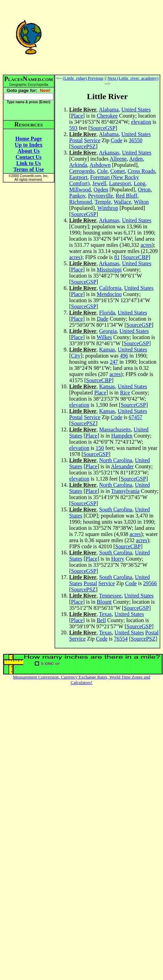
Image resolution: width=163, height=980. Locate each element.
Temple (103, 202)
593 (73, 128)
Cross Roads (141, 171)
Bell (101, 620)
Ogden (101, 190)
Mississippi (109, 270)
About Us (28, 151)
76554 (121, 639)
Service (92, 140)
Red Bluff (127, 196)
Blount (104, 602)
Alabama (109, 110)
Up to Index (29, 145)
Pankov (77, 196)
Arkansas (109, 153)
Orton (144, 190)
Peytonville (101, 196)
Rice (125, 393)
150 (100, 448)
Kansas (107, 350)
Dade (102, 319)
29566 (150, 583)
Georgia (108, 331)
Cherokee (107, 116)
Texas (105, 614)
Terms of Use (29, 169)
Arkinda (78, 165)
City (76, 356)
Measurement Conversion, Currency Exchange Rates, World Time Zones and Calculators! (82, 680)
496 (124, 356)
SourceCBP (136, 257)
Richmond (81, 202)
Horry (118, 559)
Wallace (122, 202)
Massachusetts (115, 429)
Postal (76, 140)
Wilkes (104, 337)
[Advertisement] (107, 37)
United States (136, 110)
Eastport (78, 177)
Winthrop (108, 208)
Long (139, 183)
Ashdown (100, 165)
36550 (136, 140)
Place (77, 116)
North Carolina (116, 460)
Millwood (80, 190)
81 (117, 257)
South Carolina (116, 509)
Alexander (122, 466)
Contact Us (29, 157)
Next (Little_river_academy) (133, 78)
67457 (136, 417)
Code (116, 140)
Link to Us (28, 163)
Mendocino (109, 294)
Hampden (122, 436)
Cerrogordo (82, 171)
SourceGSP (103, 128)
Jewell (99, 183)
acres (146, 245)
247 (114, 362)
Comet (118, 171)
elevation (141, 122)
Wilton (141, 202)
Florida (107, 313)
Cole (102, 171)
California (110, 288)
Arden (136, 159)
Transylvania (125, 491)
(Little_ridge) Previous (83, 78)
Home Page (29, 139)
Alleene (118, 159)
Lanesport (120, 183)
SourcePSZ (83, 146)
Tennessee (110, 596)
